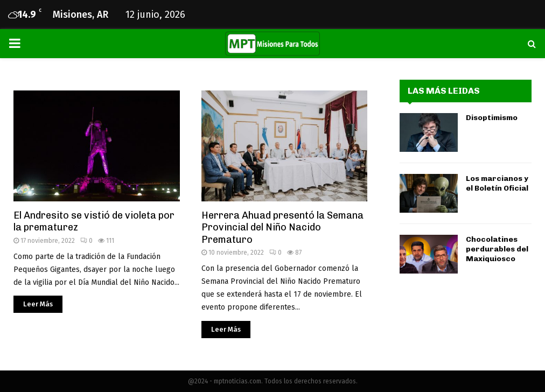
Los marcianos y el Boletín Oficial (497, 183)
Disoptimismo (492, 118)
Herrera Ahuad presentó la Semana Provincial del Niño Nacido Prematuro (282, 227)
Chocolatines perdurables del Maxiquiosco (497, 249)
